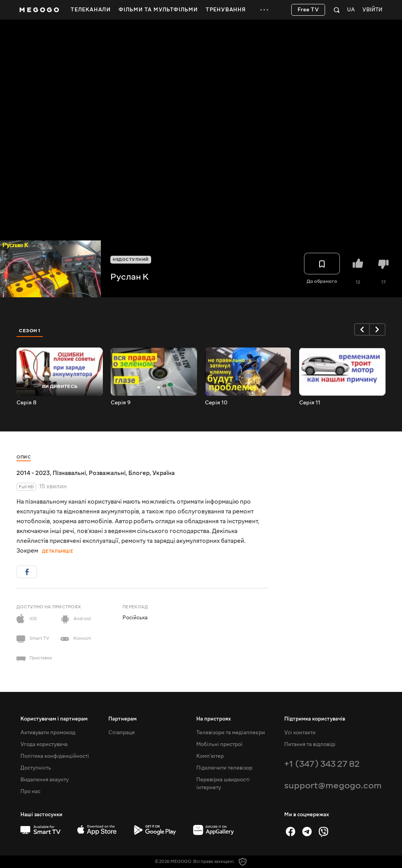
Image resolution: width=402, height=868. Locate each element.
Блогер (139, 473)
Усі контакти (300, 733)
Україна (164, 473)
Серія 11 (310, 403)
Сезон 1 (30, 331)
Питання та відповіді (310, 744)
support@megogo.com (333, 785)
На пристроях (214, 719)
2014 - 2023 (33, 473)
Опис (24, 457)
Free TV (308, 10)
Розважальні (107, 473)
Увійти (372, 10)
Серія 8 (26, 403)
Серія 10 (216, 403)
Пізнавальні (69, 473)
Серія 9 (121, 403)
